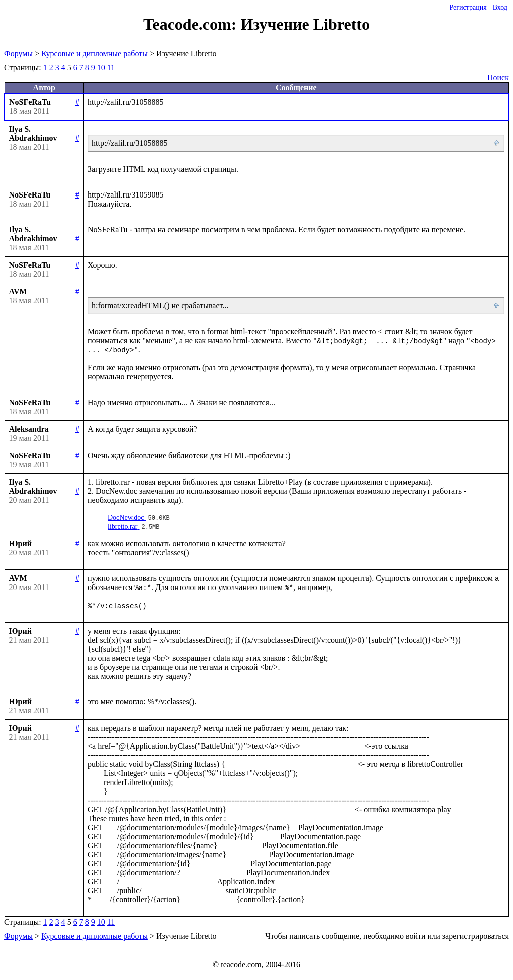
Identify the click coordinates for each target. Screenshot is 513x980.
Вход (500, 7)
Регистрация (468, 7)
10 (101, 67)
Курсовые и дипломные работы (94, 53)
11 (111, 67)
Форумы (18, 53)
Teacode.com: (192, 24)
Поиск (498, 77)
